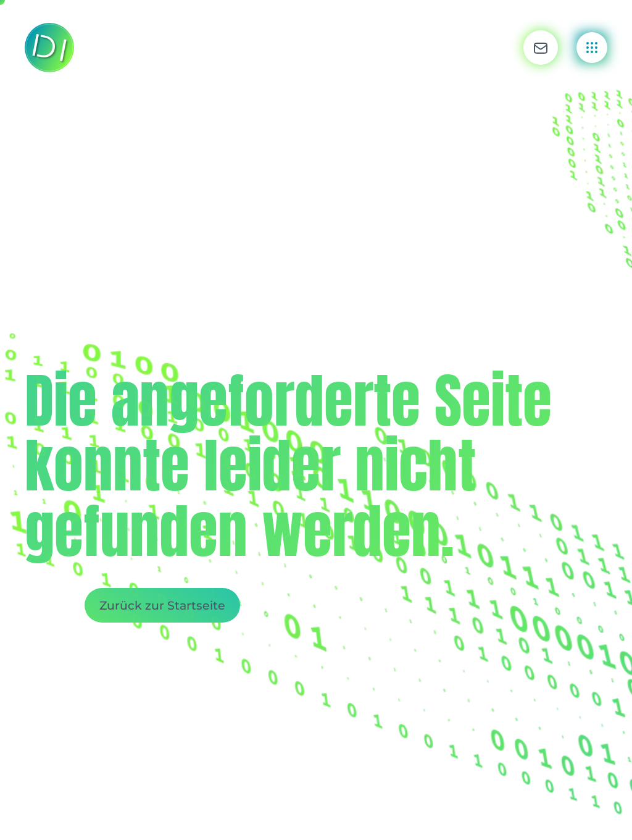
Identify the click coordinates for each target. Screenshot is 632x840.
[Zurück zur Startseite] (49, 48)
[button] (541, 48)
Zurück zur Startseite (162, 605)
